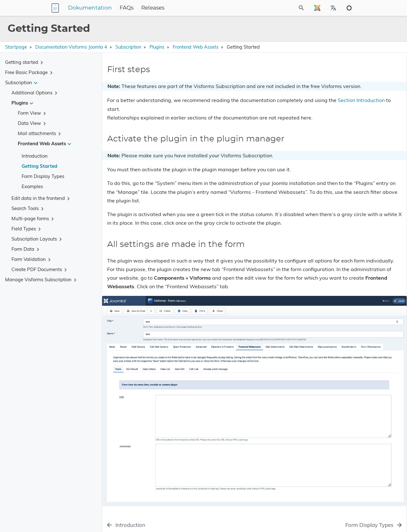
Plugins (157, 47)
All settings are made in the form (344, 94)
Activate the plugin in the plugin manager (352, 85)
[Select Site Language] (317, 8)
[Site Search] (284, 8)
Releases (193, 8)
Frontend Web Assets (196, 47)
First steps (321, 76)
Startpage (16, 47)
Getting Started (39, 166)
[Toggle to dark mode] (349, 8)
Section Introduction (191, 118)
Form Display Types (43, 176)
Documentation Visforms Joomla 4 (71, 47)
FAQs (166, 8)
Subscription (128, 47)
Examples (32, 186)
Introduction (35, 156)
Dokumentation (130, 8)
